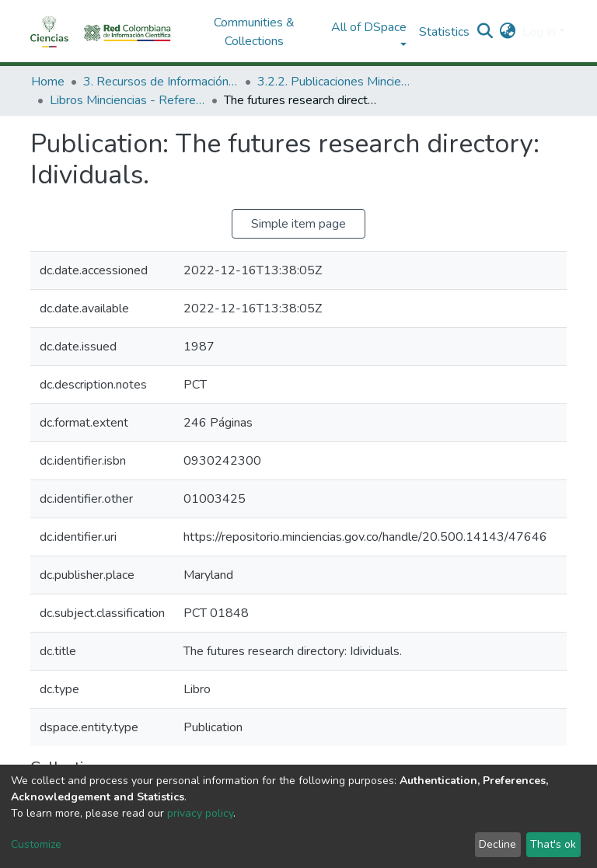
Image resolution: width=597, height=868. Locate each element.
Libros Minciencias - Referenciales (127, 100)
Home (48, 82)
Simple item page (298, 224)
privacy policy (200, 813)
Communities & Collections (254, 32)
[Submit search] (485, 32)
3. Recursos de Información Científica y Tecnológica (161, 82)
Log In (539, 32)
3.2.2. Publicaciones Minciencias (335, 82)
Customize (36, 844)
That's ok (553, 844)
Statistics (444, 32)
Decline (497, 844)
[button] (508, 32)
